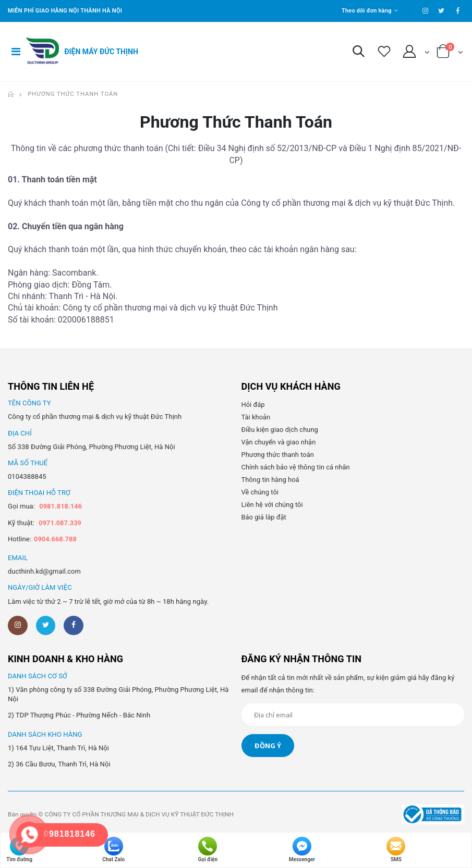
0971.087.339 (60, 523)
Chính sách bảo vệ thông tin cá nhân (296, 467)
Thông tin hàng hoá (271, 480)
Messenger (302, 850)
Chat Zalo (113, 850)
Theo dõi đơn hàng (366, 11)
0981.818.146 (61, 506)
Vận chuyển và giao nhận (279, 442)
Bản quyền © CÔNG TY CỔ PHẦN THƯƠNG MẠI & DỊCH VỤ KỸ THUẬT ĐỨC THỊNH (122, 815)
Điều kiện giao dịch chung (280, 430)
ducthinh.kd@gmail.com (45, 571)
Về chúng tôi (260, 492)
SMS (396, 850)
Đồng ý (268, 746)
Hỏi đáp (253, 405)
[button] (358, 54)
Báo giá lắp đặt (264, 517)
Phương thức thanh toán (73, 94)
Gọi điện (208, 850)
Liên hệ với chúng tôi (273, 505)
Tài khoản (256, 417)
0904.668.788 (56, 539)
